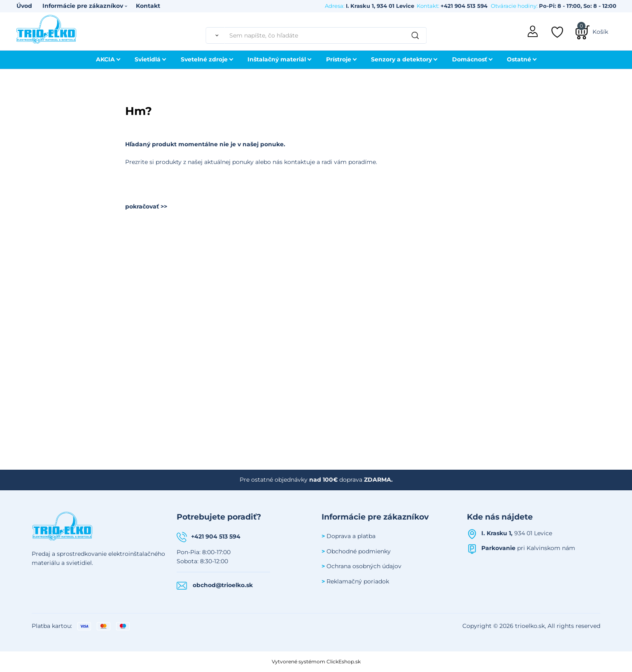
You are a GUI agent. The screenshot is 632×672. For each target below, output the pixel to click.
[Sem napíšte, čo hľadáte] (325, 35)
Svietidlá (148, 59)
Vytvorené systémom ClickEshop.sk (316, 661)
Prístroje (339, 59)
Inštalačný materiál (277, 59)
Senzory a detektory (401, 59)
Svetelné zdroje (204, 59)
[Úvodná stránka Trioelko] (47, 28)
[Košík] (592, 32)
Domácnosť (470, 59)
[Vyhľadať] (215, 35)
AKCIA (105, 59)
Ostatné (519, 59)
